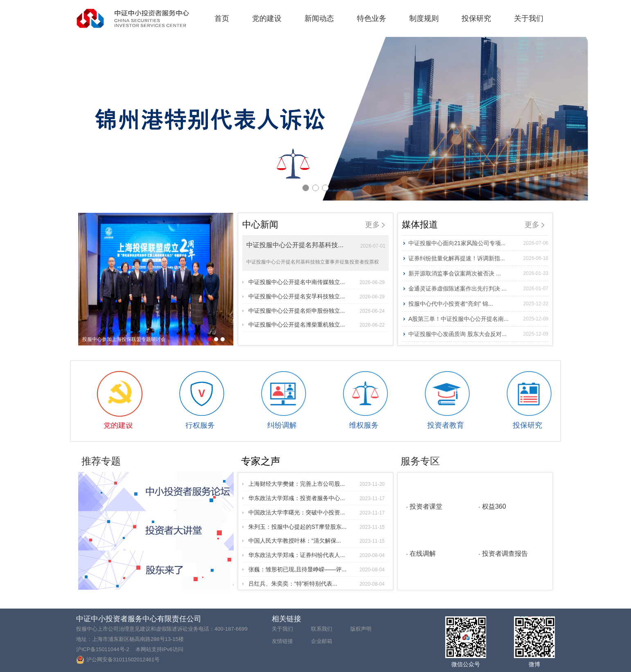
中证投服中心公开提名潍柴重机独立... (317, 325)
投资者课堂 (426, 506)
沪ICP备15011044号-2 (103, 649)
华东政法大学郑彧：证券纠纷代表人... (317, 555)
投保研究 (476, 18)
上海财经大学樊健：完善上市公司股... (317, 484)
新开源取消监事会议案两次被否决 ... (478, 273)
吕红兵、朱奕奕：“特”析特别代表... (317, 584)
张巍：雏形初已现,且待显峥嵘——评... (317, 569)
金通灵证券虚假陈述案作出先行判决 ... (478, 289)
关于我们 (529, 18)
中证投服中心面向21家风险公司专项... (478, 243)
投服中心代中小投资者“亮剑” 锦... (478, 304)
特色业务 (372, 18)
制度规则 (424, 18)
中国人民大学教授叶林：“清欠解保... (317, 541)
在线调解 (423, 553)
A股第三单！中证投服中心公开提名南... (478, 319)
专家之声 (261, 461)
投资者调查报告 (505, 553)
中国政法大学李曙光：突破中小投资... (317, 512)
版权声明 (361, 629)
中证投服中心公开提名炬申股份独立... (317, 311)
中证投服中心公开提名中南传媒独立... (317, 282)
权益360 (494, 506)
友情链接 (282, 641)
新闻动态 (319, 18)
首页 (222, 18)
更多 (375, 225)
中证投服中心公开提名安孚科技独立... (317, 296)
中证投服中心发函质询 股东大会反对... (478, 334)
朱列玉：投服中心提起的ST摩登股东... (317, 527)
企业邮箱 (322, 641)
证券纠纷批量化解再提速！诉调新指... (478, 258)
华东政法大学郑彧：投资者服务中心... (317, 498)
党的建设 (267, 18)
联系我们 (322, 629)
